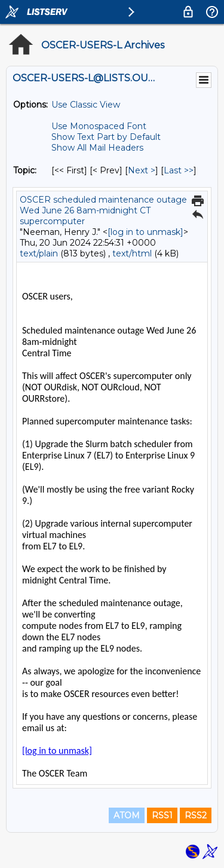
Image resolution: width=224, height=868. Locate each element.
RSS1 (162, 815)
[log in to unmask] (145, 232)
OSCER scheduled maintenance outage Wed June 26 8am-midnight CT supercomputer (103, 210)
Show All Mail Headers (97, 148)
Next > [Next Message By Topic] (142, 170)
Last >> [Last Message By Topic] (179, 170)
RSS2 (196, 815)
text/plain (39, 253)
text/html (132, 253)
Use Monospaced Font (99, 126)
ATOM (127, 815)
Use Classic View (86, 105)
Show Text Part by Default (106, 137)
